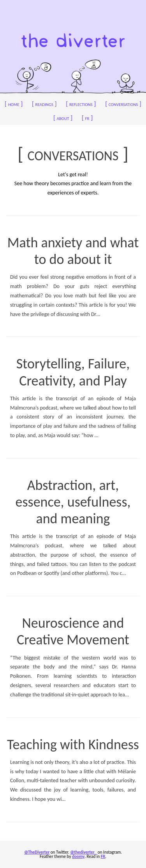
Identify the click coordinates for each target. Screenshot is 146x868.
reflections (81, 104)
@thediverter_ (83, 852)
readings (44, 104)
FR (103, 856)
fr (87, 118)
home (14, 104)
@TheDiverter (37, 852)
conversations (123, 104)
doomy (78, 856)
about (63, 118)
